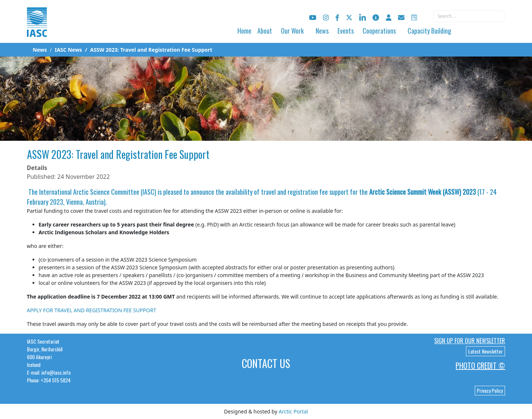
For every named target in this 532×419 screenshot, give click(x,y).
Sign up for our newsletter (470, 341)
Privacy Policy (490, 391)
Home (244, 31)
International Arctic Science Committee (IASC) (98, 192)
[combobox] (469, 16)
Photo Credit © (480, 365)
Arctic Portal (293, 411)
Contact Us (266, 363)
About (265, 31)
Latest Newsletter (485, 351)
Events (346, 31)
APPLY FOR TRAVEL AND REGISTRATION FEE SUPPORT (92, 310)
